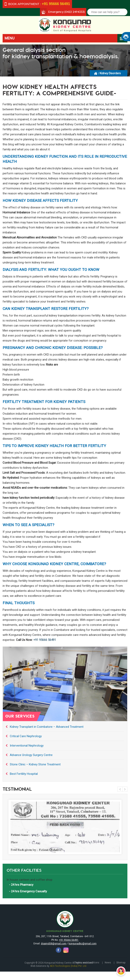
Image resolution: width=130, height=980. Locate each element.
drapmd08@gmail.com (54, 944)
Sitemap (121, 963)
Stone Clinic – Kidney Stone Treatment (35, 764)
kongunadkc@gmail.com (83, 944)
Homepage (96, 73)
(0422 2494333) (75, 12)
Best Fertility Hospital (24, 774)
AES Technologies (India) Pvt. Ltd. (68, 966)
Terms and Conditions (87, 963)
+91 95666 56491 (45, 640)
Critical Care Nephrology (26, 736)
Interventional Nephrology (27, 746)
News (108, 963)
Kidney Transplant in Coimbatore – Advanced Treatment (47, 727)
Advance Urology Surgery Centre (31, 755)
